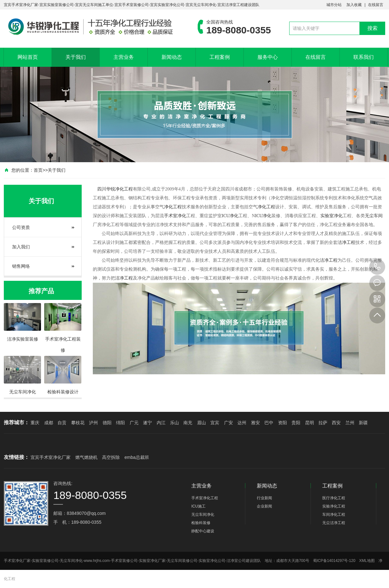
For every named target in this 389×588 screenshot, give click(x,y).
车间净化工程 (334, 515)
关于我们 (76, 57)
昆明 (310, 423)
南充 (188, 423)
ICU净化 (230, 216)
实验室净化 (331, 216)
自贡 (62, 423)
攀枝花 (78, 423)
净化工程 (124, 189)
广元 (134, 423)
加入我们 (21, 247)
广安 (229, 423)
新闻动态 (172, 57)
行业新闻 (264, 498)
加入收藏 (354, 5)
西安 (336, 423)
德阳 (107, 423)
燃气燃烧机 (86, 457)
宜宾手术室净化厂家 (51, 457)
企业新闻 (264, 506)
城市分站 (334, 5)
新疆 (363, 423)
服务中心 (268, 57)
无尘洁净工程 (334, 523)
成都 (49, 423)
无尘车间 (374, 216)
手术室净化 (175, 216)
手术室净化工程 (205, 498)
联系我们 (364, 57)
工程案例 (220, 57)
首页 (38, 170)
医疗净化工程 (334, 498)
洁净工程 (346, 242)
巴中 (269, 423)
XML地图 (367, 561)
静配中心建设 (203, 531)
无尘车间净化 (203, 515)
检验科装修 (201, 523)
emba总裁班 (137, 457)
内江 (161, 423)
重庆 (35, 423)
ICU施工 (198, 506)
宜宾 (215, 423)
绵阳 (120, 423)
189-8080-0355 (377, 267)
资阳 (283, 423)
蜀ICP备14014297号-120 (334, 561)
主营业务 (124, 57)
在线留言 (376, 5)
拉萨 (323, 423)
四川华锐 (106, 189)
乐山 (174, 423)
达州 (242, 423)
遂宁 (147, 423)
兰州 (350, 423)
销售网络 (21, 266)
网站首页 (28, 57)
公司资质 (21, 227)
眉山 (201, 423)
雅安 (256, 423)
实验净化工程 (334, 506)
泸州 (93, 423)
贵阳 (296, 423)
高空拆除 (111, 457)
